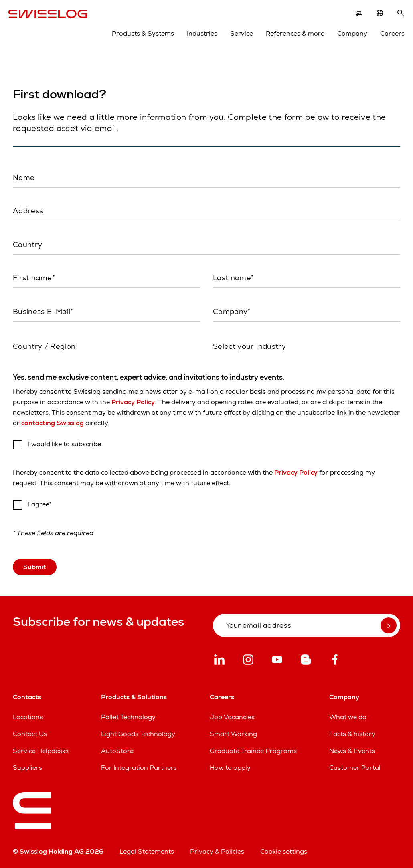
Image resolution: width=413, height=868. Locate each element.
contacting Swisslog (53, 421)
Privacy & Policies (217, 850)
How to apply (230, 766)
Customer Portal (355, 766)
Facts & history (352, 732)
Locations (28, 715)
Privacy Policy (133, 400)
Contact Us (30, 732)
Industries (198, 37)
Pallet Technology (128, 715)
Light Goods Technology (138, 732)
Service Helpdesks (41, 749)
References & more (291, 37)
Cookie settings (284, 850)
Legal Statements (147, 850)
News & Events (352, 749)
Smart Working (233, 732)
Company (348, 37)
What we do (348, 715)
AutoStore (117, 749)
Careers (388, 37)
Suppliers (27, 766)
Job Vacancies (232, 715)
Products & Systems (139, 37)
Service (237, 37)
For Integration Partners (139, 766)
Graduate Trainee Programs (253, 749)
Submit (35, 565)
